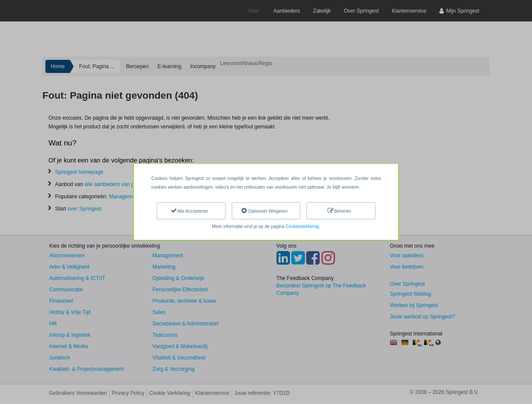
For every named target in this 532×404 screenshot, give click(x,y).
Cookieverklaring (302, 226)
